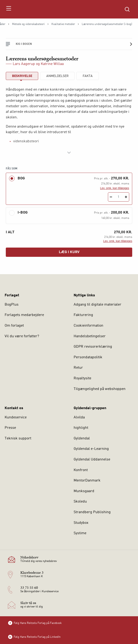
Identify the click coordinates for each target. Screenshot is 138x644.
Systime (80, 533)
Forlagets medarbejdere (24, 315)
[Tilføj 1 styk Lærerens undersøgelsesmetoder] (126, 197)
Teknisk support (18, 439)
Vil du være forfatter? (22, 336)
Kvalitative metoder (63, 24)
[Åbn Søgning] (127, 9)
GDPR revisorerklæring (93, 347)
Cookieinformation (88, 326)
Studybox (81, 523)
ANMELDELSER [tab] (57, 76)
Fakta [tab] (88, 76)
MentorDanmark (87, 481)
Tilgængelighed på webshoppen (100, 389)
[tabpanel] (69, 121)
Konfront (81, 470)
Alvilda (79, 417)
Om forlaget (14, 326)
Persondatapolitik (88, 357)
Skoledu (80, 502)
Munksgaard (84, 491)
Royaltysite (82, 378)
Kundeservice (16, 417)
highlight (81, 428)
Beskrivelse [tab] (22, 76)
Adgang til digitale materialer (97, 305)
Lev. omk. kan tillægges (114, 188)
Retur (78, 368)
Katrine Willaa (52, 64)
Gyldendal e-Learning (91, 449)
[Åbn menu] (8, 9)
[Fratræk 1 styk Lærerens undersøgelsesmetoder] (111, 197)
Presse (10, 428)
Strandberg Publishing (92, 512)
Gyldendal (82, 439)
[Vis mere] (69, 153)
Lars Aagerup (24, 64)
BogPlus (12, 305)
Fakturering (83, 315)
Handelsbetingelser (90, 336)
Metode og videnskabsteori (28, 24)
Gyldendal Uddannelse (92, 460)
